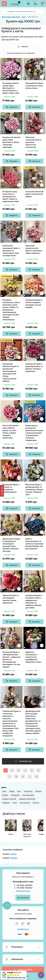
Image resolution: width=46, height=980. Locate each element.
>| (36, 777)
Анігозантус (25, 803)
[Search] (5, 11)
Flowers (14, 858)
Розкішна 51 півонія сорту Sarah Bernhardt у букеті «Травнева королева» (11, 142)
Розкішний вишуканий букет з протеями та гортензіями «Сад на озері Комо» (11, 251)
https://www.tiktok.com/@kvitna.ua (23, 924)
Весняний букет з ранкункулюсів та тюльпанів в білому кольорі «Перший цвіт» (34, 490)
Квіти (24, 17)
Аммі (15, 803)
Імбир (12, 791)
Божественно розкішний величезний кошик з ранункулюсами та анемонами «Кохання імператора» (34, 433)
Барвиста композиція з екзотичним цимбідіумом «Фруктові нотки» (33, 657)
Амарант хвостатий (27, 799)
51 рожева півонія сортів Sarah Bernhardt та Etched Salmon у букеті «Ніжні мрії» (11, 88)
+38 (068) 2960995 (24, 885)
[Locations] (28, 4)
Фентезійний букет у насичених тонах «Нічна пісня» (34, 86)
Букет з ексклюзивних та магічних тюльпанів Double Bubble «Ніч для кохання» (34, 544)
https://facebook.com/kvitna (28, 924)
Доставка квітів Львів (11, 17)
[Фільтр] (2, 491)
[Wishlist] (19, 77)
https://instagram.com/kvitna (17, 924)
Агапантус (28, 791)
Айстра (38, 791)
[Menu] (4, 4)
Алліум (5, 795)
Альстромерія (28, 795)
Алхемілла (15, 795)
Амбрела (6, 803)
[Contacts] (35, 4)
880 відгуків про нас (16, 977)
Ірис (19, 791)
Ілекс (4, 791)
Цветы (14, 854)
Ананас (36, 803)
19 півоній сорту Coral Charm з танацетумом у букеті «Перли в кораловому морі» (11, 197)
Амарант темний (9, 799)
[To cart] (12, 107)
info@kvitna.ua (23, 929)
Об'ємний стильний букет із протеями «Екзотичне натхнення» (34, 142)
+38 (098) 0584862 (24, 888)
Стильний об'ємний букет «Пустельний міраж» (34, 194)
